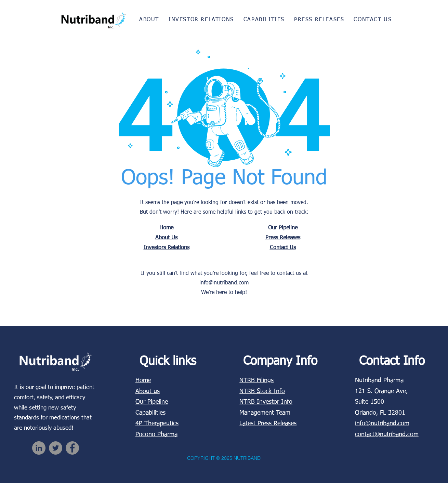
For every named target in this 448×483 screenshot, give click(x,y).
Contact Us (283, 248)
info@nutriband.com (224, 283)
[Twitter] (56, 448)
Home (166, 228)
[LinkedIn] (39, 448)
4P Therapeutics (157, 424)
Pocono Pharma (156, 434)
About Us (166, 238)
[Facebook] (72, 448)
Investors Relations (167, 248)
